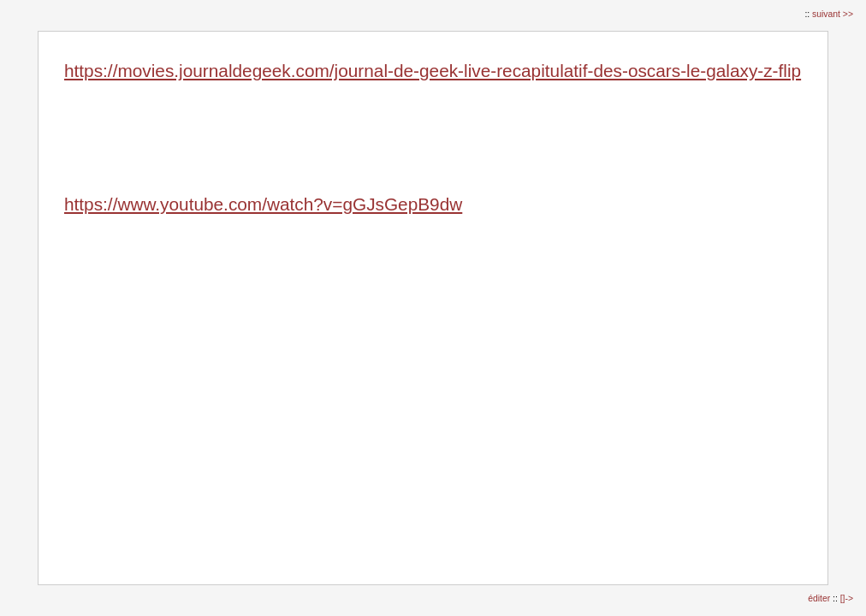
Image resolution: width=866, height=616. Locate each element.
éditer (820, 598)
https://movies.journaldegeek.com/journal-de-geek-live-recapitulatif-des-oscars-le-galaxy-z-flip (433, 71)
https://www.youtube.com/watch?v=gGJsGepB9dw (263, 204)
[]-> (847, 598)
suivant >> (833, 14)
